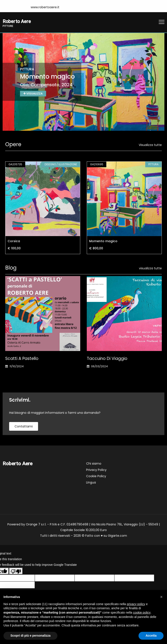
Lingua (91, 483)
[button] (161, 597)
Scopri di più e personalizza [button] (30, 636)
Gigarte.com (117, 536)
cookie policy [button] (142, 613)
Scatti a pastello (22, 359)
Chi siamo (94, 464)
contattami (24, 427)
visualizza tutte (150, 268)
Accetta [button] (151, 636)
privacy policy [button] (136, 604)
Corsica (14, 241)
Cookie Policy (96, 476)
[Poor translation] (16, 571)
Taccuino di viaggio (107, 359)
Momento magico (103, 241)
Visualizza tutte (150, 145)
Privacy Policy (96, 470)
